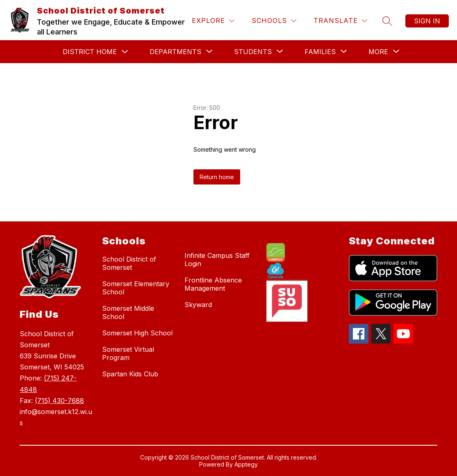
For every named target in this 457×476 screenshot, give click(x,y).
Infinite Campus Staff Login (217, 260)
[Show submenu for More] (378, 52)
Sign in (427, 21)
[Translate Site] (340, 21)
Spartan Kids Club (130, 374)
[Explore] (213, 21)
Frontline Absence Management (213, 284)
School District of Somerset (129, 263)
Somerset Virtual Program (128, 353)
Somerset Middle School (128, 312)
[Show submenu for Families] (320, 52)
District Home (90, 52)
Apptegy (246, 464)
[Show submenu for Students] (253, 52)
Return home (217, 177)
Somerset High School (137, 333)
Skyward (198, 305)
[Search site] (387, 21)
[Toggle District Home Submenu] (125, 52)
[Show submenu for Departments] (175, 52)
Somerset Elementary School (136, 288)
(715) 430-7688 (59, 401)
